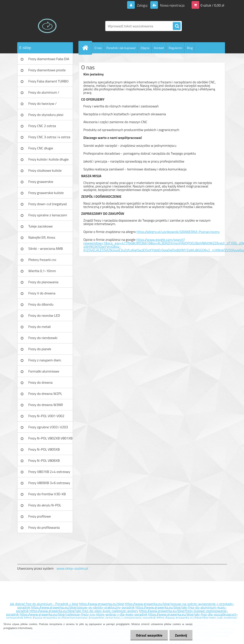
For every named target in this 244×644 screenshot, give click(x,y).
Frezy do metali (40, 327)
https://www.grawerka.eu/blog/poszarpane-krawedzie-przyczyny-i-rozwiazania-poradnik (90, 618)
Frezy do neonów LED (44, 315)
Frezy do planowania (43, 282)
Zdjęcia (145, 48)
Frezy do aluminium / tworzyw (44, 94)
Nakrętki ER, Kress (42, 237)
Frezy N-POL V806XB (44, 460)
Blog (190, 48)
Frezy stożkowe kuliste (45, 170)
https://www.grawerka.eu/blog (101, 604)
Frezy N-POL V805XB (44, 449)
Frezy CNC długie (41, 148)
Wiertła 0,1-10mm (42, 271)
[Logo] (47, 26)
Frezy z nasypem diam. (45, 360)
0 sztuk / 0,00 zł (212, 5)
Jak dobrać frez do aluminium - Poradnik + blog (44, 604)
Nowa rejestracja (172, 5)
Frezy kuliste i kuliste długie (49, 159)
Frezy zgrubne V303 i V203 (48, 427)
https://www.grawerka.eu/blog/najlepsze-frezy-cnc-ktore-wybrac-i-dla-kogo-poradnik (84, 614)
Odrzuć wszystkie (149, 635)
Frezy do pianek (40, 349)
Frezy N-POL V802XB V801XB (51, 438)
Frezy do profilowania (44, 527)
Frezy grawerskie (41, 182)
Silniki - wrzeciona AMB (46, 248)
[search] (177, 26)
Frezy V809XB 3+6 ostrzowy (49, 483)
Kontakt (159, 48)
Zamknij (181, 635)
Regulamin (176, 48)
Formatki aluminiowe (44, 371)
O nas (98, 48)
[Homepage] (87, 48)
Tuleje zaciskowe (41, 226)
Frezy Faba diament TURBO (48, 81)
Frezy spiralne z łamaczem (48, 215)
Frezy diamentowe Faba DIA (49, 59)
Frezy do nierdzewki (43, 338)
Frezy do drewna (41, 382)
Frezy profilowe (40, 516)
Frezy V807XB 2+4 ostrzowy (49, 472)
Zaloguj (142, 5)
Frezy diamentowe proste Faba (47, 72)
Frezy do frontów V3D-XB (47, 494)
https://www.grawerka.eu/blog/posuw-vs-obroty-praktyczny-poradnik (83, 607)
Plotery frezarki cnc (42, 260)
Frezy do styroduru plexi (46, 115)
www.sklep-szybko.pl (72, 568)
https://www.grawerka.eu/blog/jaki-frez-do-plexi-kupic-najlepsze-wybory (84, 611)
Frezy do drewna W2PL (45, 394)
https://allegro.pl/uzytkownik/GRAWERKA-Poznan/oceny (178, 232)
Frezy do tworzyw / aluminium (43, 105)
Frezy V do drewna (42, 293)
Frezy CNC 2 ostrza (42, 126)
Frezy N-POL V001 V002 (46, 416)
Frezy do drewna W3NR (46, 405)
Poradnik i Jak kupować (121, 48)
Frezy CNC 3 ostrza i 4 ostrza (49, 137)
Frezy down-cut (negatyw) (48, 204)
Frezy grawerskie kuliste (46, 193)
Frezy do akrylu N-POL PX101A (45, 507)
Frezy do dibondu (41, 304)
